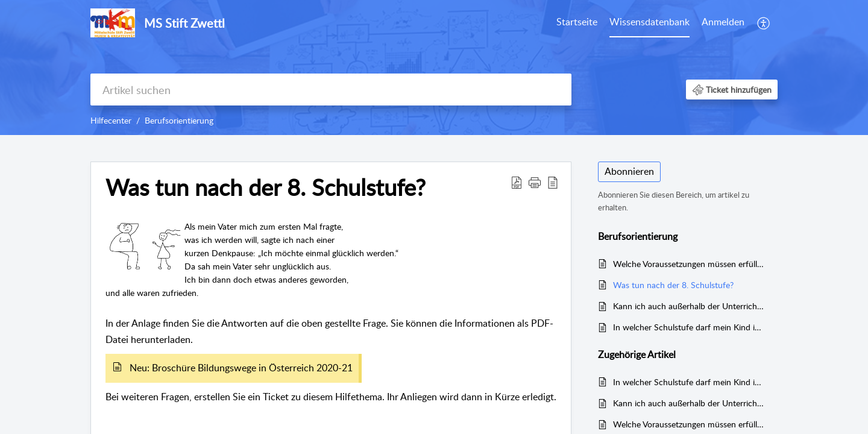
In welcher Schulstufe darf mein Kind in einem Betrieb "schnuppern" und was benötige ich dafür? (689, 327)
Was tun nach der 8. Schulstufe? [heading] (266, 187)
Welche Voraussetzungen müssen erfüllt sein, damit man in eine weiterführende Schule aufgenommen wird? (689, 264)
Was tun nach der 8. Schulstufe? (673, 285)
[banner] (434, 68)
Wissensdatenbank (649, 22)
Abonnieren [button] (629, 171)
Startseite (577, 22)
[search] (331, 90)
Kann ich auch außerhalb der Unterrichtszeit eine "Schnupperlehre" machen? (689, 306)
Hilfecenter (111, 120)
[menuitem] (577, 23)
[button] (764, 23)
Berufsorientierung (179, 120)
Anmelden (723, 22)
